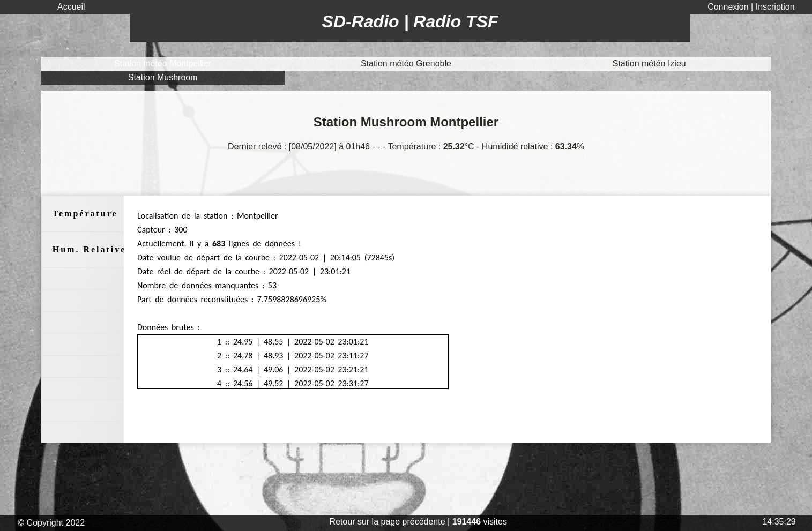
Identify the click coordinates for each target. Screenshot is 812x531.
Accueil (71, 7)
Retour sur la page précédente (387, 522)
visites (480, 522)
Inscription (775, 7)
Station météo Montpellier (163, 63)
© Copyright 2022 (53, 523)
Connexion (729, 7)
